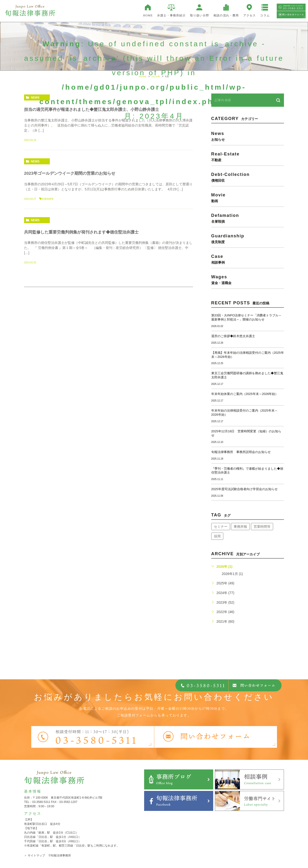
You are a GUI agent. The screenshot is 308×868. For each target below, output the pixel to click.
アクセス (250, 15)
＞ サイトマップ (35, 855)
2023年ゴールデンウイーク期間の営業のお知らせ (72, 173)
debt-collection (248, 177)
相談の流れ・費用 (226, 15)
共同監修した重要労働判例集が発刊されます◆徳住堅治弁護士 (85, 232)
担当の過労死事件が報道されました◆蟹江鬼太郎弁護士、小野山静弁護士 (96, 109)
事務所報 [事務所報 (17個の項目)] (240, 527)
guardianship (248, 239)
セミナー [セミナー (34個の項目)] (221, 527)
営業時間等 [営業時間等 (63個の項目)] (262, 527)
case (248, 259)
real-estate (248, 157)
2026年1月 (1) (232, 574)
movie (248, 198)
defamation (248, 218)
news (35, 98)
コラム (265, 15)
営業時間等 (48, 199)
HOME (148, 15)
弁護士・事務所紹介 (171, 15)
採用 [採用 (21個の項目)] (217, 536)
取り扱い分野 (200, 15)
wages (248, 280)
